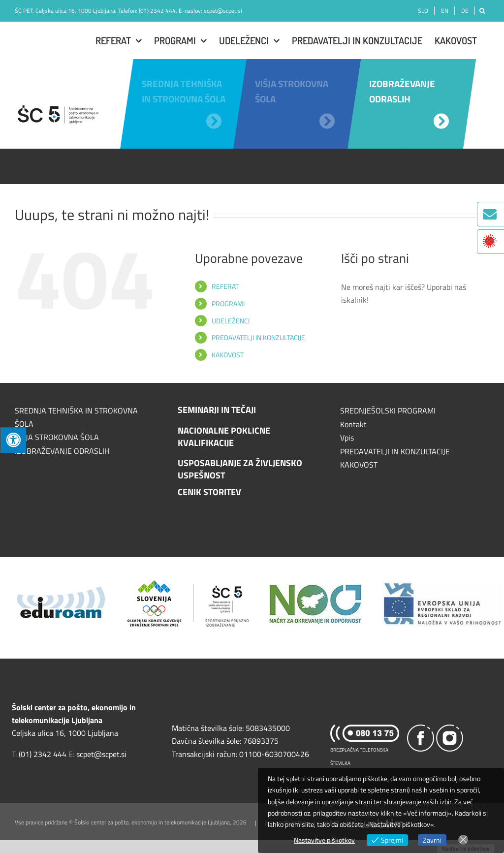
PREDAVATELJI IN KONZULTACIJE (258, 337)
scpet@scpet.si (223, 11)
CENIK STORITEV (209, 492)
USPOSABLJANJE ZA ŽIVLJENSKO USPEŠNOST (240, 469)
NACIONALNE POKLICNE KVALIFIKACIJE (224, 437)
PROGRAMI (228, 303)
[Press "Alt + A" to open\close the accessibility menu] (13, 440)
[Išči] (482, 11)
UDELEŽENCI (231, 321)
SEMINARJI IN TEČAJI (217, 410)
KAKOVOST (228, 355)
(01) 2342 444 (157, 11)
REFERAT (225, 286)
